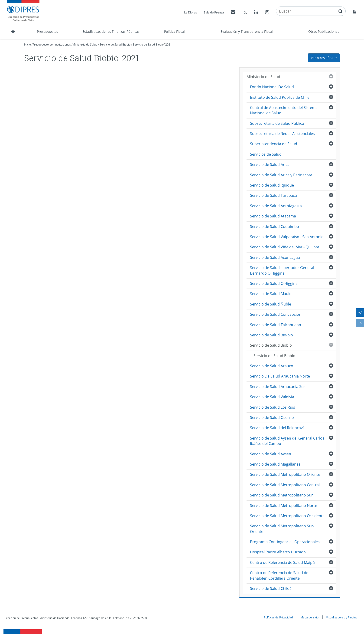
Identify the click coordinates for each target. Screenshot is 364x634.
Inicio (28, 44)
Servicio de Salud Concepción (276, 314)
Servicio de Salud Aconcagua (275, 257)
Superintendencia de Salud (274, 144)
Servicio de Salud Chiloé (271, 588)
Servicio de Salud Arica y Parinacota (281, 175)
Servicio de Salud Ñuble (271, 304)
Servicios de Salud (266, 154)
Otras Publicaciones (324, 31)
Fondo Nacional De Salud (272, 87)
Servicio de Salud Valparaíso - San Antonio (287, 237)
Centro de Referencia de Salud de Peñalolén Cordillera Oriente (279, 575)
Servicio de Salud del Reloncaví (277, 428)
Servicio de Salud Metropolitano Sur (281, 495)
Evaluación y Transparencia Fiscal (247, 31)
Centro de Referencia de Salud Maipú (282, 562)
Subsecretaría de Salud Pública (277, 123)
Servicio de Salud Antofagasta (276, 206)
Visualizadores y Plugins (342, 617)
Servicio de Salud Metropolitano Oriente (285, 474)
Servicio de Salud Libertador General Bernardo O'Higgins (282, 270)
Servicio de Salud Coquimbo (275, 227)
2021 (169, 44)
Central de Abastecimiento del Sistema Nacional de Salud (284, 110)
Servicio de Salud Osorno (272, 417)
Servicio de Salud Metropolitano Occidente (287, 516)
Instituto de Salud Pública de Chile (280, 97)
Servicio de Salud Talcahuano (276, 325)
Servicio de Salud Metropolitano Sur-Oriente (282, 529)
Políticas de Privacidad (278, 617)
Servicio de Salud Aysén (271, 454)
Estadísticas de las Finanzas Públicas (111, 31)
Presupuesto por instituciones (52, 44)
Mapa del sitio (309, 617)
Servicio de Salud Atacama (273, 216)
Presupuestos (47, 31)
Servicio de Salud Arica (270, 164)
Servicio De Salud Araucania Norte (280, 376)
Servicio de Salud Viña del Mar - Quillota (285, 247)
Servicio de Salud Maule (271, 294)
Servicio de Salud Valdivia (272, 397)
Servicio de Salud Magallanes (275, 464)
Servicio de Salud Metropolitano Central (285, 485)
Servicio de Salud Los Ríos (273, 407)
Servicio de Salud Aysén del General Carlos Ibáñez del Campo (287, 441)
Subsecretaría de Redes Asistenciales (282, 134)
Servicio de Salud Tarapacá (273, 195)
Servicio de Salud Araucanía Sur (278, 387)
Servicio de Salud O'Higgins (274, 283)
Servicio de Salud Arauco (272, 366)
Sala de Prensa (214, 12)
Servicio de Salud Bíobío (115, 44)
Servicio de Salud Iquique (272, 185)
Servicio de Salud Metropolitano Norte (284, 506)
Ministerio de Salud (85, 44)
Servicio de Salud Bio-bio (271, 335)
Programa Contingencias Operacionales (285, 542)
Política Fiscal (174, 31)
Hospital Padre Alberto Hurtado (278, 552)
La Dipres (190, 12)
